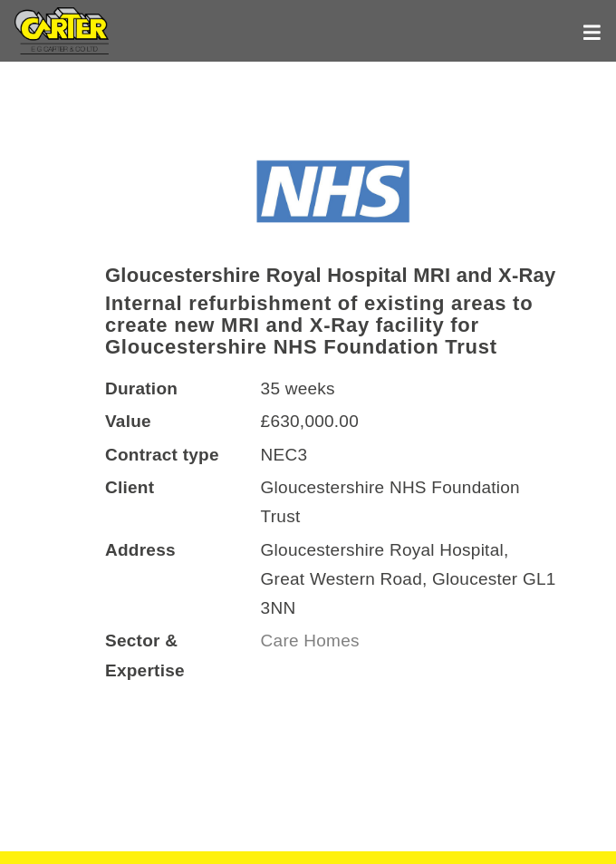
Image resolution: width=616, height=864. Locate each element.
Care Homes (313, 641)
